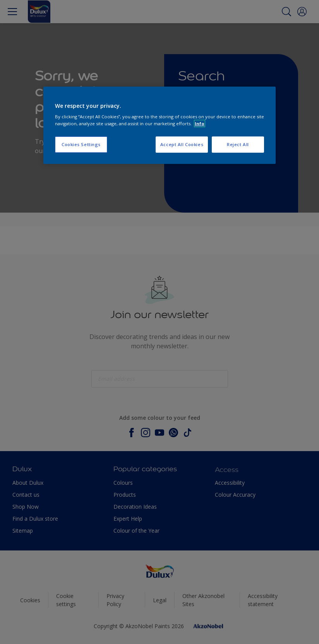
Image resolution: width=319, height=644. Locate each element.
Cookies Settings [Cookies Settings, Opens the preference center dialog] (81, 144)
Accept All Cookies (182, 144)
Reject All (238, 144)
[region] (159, 125)
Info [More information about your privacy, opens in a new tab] (200, 124)
